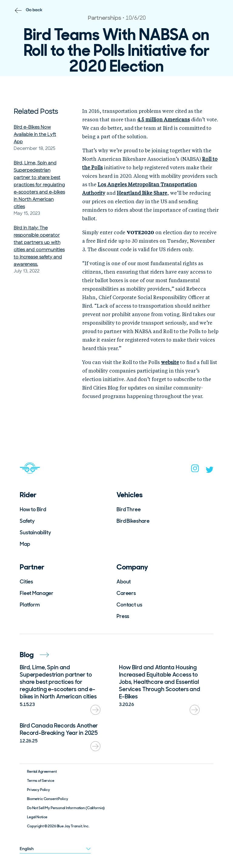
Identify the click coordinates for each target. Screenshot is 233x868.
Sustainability (35, 532)
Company (132, 567)
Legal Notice (37, 817)
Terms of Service (41, 781)
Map (25, 544)
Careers (126, 593)
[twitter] (210, 471)
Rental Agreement (42, 772)
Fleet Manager (37, 593)
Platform (30, 605)
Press (123, 616)
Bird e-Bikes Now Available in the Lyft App (35, 134)
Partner (32, 567)
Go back (34, 10)
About (124, 582)
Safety (27, 521)
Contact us (129, 605)
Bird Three (129, 509)
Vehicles (130, 495)
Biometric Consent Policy (48, 799)
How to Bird (33, 509)
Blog (34, 655)
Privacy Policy (39, 790)
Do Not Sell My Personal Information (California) (66, 808)
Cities (26, 582)
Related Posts (36, 111)
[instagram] (195, 470)
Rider (28, 495)
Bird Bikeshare (133, 521)
